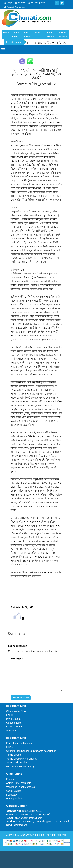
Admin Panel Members (19, 783)
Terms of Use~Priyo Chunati (22, 759)
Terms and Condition (18, 763)
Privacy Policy (14, 799)
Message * (17, 658)
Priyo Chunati (14, 719)
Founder (11, 779)
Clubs (9, 747)
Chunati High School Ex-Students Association (31, 751)
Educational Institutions (19, 743)
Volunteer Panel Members (20, 787)
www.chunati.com (36, 835)
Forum (10, 715)
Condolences (13, 723)
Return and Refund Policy (20, 766)
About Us (11, 730)
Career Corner (14, 727)
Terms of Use (13, 755)
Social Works (13, 791)
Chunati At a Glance (17, 711)
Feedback (12, 795)
